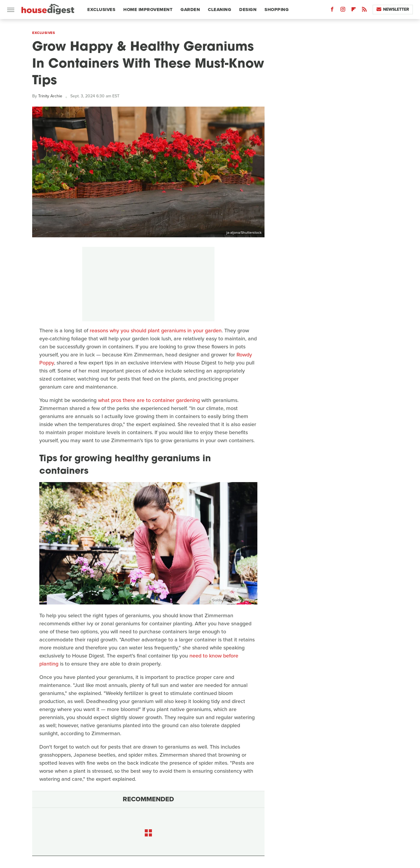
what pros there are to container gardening (149, 400)
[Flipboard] (354, 11)
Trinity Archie (50, 96)
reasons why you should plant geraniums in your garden (156, 331)
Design (248, 10)
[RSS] (364, 11)
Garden (190, 10)
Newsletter (393, 9)
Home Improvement (148, 10)
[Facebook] (332, 11)
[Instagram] (343, 11)
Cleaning (220, 10)
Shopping (277, 10)
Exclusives (101, 10)
